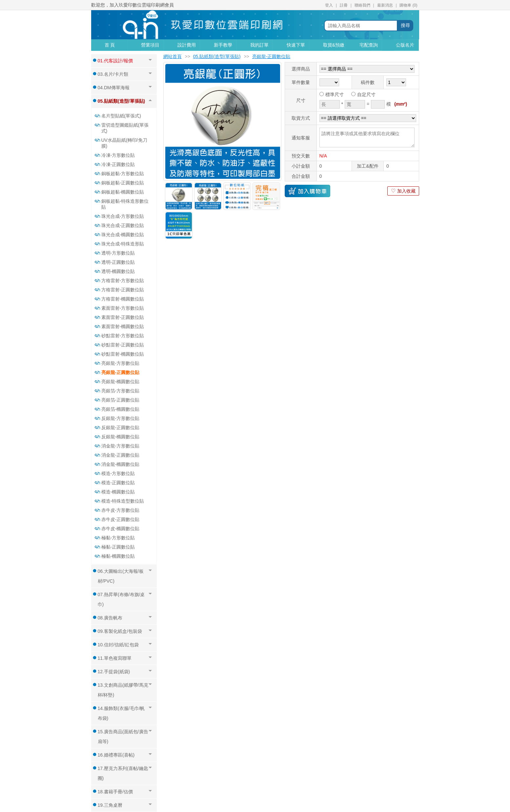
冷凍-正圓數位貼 (118, 164)
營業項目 (150, 45)
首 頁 (110, 45)
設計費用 (187, 45)
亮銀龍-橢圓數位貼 (121, 382)
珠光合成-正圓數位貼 (123, 225)
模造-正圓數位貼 (118, 483)
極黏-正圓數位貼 (118, 547)
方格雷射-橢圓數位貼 (123, 299)
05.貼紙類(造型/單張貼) (217, 56)
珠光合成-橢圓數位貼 (123, 235)
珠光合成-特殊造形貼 (123, 244)
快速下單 (296, 45)
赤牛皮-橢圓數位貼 (121, 529)
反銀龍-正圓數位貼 (121, 427)
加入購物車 (307, 191)
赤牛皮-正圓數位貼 (121, 519)
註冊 (344, 5)
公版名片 (405, 45)
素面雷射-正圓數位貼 (123, 317)
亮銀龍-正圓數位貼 (121, 372)
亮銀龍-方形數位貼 (121, 363)
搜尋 (405, 25)
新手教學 (223, 45)
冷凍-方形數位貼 (118, 155)
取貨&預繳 (334, 45)
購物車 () (408, 5)
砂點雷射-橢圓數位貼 (123, 354)
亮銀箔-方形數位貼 (121, 391)
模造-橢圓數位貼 (118, 492)
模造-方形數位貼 (118, 473)
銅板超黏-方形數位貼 (123, 174)
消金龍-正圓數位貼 (121, 455)
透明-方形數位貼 (118, 253)
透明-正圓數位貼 (118, 262)
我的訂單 (259, 45)
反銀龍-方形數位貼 (121, 418)
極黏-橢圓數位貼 (118, 556)
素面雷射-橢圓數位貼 (123, 326)
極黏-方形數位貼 (118, 538)
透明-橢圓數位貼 (118, 271)
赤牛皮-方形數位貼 (121, 510)
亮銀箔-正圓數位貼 (121, 400)
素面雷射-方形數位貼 (123, 308)
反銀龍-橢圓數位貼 (121, 437)
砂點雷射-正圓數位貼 (123, 345)
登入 (329, 5)
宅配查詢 (369, 45)
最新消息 (385, 5)
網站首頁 (173, 56)
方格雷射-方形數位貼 (123, 281)
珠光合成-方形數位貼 (123, 216)
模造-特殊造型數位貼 (123, 501)
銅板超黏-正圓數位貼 (123, 183)
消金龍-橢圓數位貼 (121, 464)
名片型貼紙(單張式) (121, 116)
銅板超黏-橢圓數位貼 (123, 192)
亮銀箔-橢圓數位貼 (121, 409)
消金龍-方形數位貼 (121, 446)
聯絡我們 (362, 5)
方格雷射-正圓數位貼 (123, 290)
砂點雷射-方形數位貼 (123, 336)
